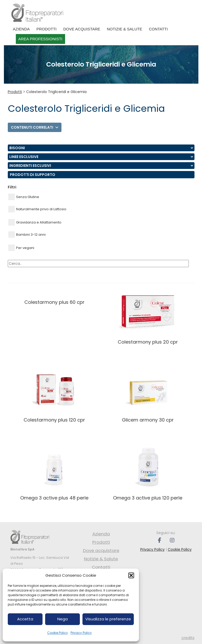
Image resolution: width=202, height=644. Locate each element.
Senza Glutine (24, 197)
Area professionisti (40, 39)
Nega (62, 619)
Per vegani (21, 248)
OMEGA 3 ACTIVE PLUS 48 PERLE (54, 498)
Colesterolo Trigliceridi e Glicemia (56, 92)
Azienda (21, 29)
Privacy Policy (81, 633)
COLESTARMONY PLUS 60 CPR (54, 302)
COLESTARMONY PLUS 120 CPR (54, 420)
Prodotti (47, 29)
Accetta (25, 619)
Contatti (158, 29)
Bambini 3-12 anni (27, 235)
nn (101, 148)
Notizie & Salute (124, 29)
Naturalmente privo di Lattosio (37, 209)
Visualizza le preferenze (108, 619)
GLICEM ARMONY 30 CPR (148, 420)
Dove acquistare (82, 29)
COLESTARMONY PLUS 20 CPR (148, 342)
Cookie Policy (58, 633)
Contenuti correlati (35, 127)
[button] (131, 575)
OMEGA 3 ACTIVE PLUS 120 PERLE (148, 498)
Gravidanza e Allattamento (35, 222)
